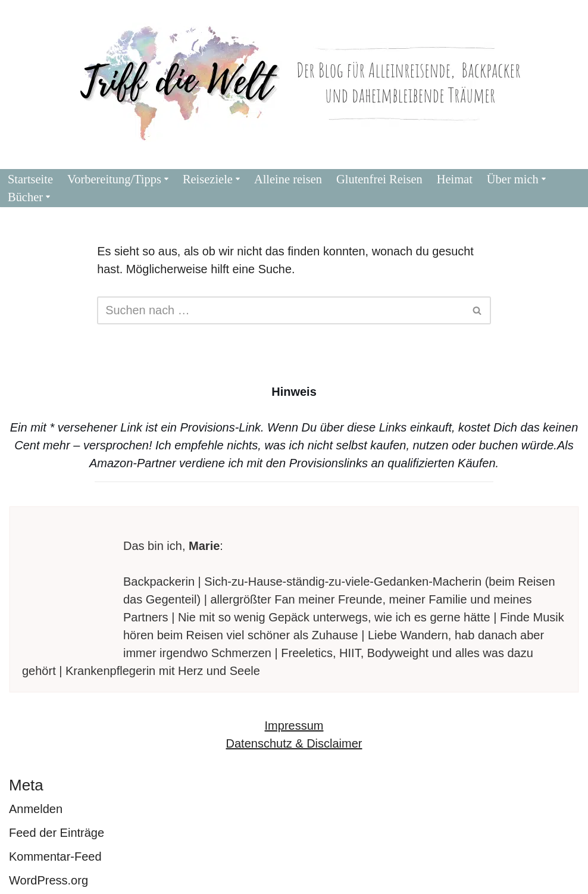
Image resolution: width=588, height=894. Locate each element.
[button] (168, 179)
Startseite (31, 179)
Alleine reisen (290, 179)
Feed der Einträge (57, 833)
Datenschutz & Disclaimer (294, 743)
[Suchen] (281, 310)
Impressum (294, 726)
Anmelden (36, 809)
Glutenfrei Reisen (381, 179)
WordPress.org (49, 880)
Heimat (457, 179)
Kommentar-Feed (55, 857)
